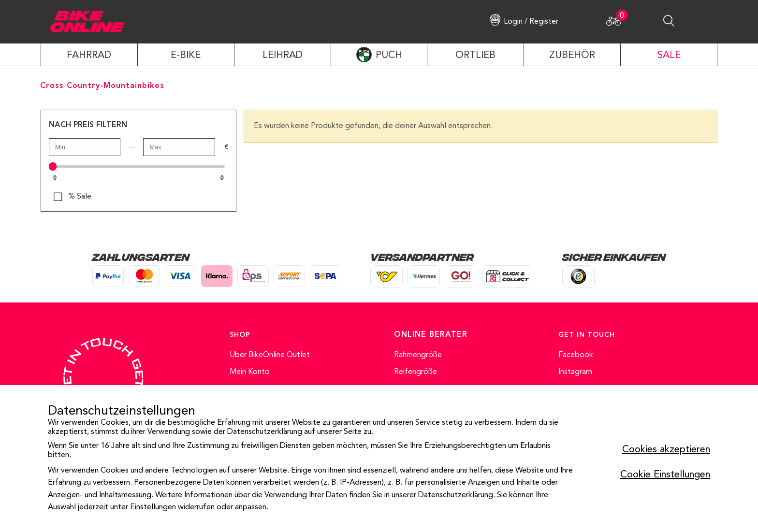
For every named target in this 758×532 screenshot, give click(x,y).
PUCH (389, 56)
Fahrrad (89, 56)
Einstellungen (153, 507)
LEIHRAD (283, 56)
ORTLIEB (475, 56)
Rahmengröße (418, 355)
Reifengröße (415, 372)
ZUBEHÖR (572, 56)
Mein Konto (250, 372)
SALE (669, 56)
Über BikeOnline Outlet (270, 355)
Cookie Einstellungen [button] (665, 475)
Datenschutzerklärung (265, 432)
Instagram (575, 372)
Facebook (576, 355)
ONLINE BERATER (431, 335)
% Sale (80, 197)
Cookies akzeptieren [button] (666, 450)
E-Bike (186, 56)
